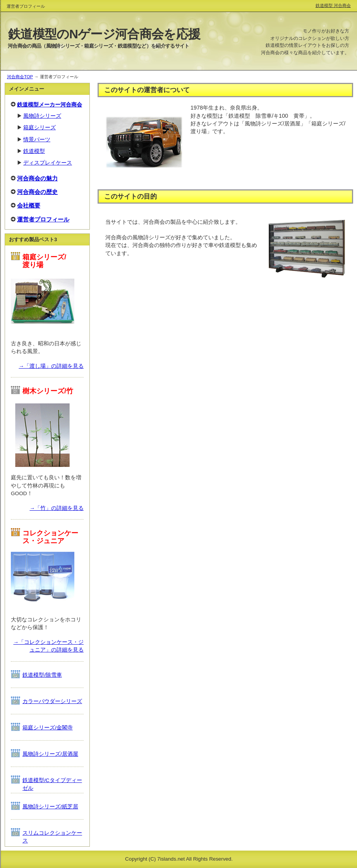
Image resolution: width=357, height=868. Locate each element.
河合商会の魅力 (37, 178)
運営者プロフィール (43, 219)
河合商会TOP (20, 77)
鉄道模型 (34, 151)
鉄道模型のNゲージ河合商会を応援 (104, 34)
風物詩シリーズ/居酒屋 (50, 754)
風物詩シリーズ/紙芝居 (50, 807)
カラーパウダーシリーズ (52, 701)
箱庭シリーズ (39, 128)
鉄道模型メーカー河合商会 (50, 105)
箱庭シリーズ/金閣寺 (48, 728)
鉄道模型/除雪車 (42, 675)
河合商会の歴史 (37, 192)
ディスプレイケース (48, 163)
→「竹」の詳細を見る (57, 508)
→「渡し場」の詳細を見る (51, 366)
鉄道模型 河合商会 (333, 5)
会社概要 (29, 205)
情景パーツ (37, 140)
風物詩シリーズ (42, 116)
